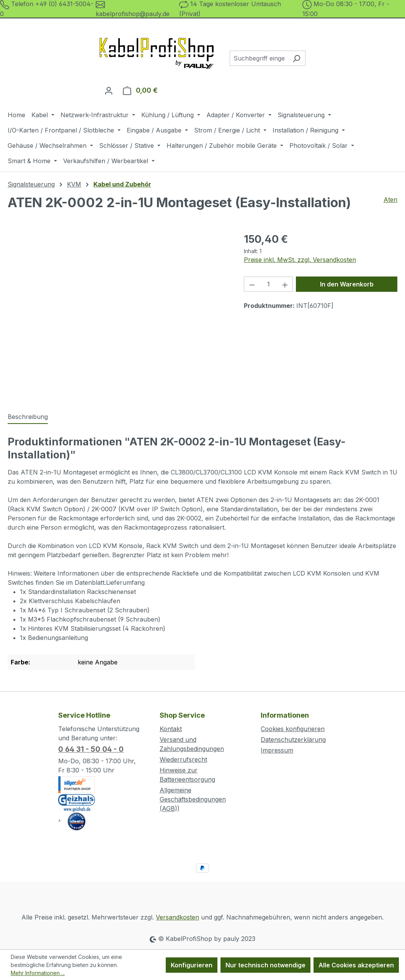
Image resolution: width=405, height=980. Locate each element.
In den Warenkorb (347, 284)
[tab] (28, 417)
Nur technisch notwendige (265, 965)
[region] (118, 314)
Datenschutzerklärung (293, 739)
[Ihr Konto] (109, 90)
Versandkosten (177, 917)
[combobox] (259, 58)
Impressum (277, 750)
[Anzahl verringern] (252, 284)
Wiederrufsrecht (183, 759)
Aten (390, 200)
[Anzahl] (269, 284)
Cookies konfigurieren (293, 729)
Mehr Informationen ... (38, 973)
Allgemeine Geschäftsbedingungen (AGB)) (193, 799)
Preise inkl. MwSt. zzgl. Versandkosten (300, 260)
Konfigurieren (192, 965)
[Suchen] (296, 58)
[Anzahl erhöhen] (285, 284)
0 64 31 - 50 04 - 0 (91, 749)
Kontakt (171, 729)
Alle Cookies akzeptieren (356, 965)
